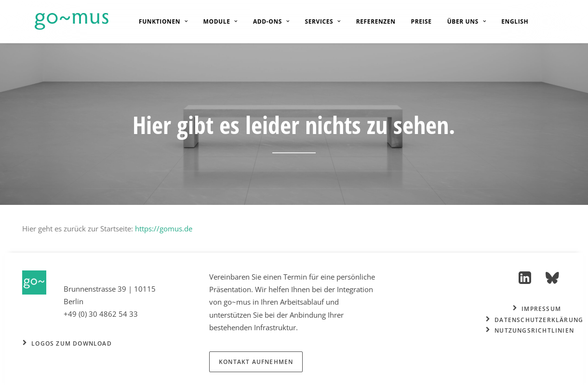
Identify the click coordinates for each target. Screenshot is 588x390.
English (508, 22)
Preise (414, 21)
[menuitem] (156, 21)
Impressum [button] (537, 309)
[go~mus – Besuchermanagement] (59, 21)
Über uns (460, 21)
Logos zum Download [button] (67, 343)
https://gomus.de (164, 229)
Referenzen (369, 21)
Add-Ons (264, 21)
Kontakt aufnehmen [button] (256, 362)
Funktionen (156, 21)
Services (316, 21)
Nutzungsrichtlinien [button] (530, 330)
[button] (525, 281)
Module (213, 21)
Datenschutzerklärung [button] (535, 320)
